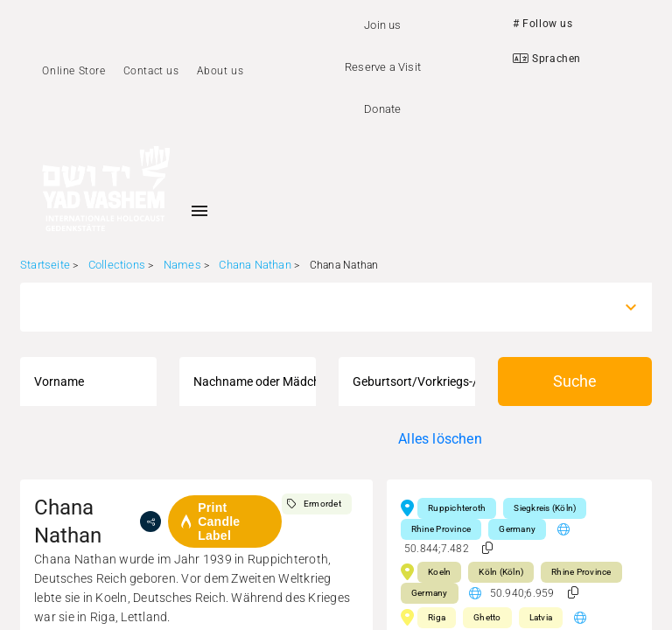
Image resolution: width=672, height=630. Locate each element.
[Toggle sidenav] (199, 211)
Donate (382, 109)
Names (182, 265)
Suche (575, 381)
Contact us (151, 71)
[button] (487, 548)
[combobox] (320, 307)
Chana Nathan (255, 265)
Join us (382, 25)
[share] (150, 521)
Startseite (45, 265)
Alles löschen (440, 439)
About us (220, 71)
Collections (117, 265)
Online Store (73, 71)
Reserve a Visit (383, 67)
